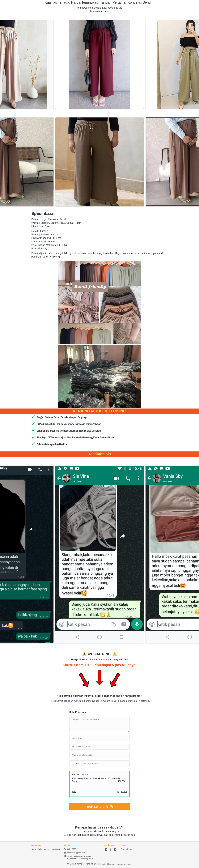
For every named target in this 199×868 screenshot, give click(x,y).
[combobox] (99, 763)
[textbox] (99, 764)
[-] (106, 850)
